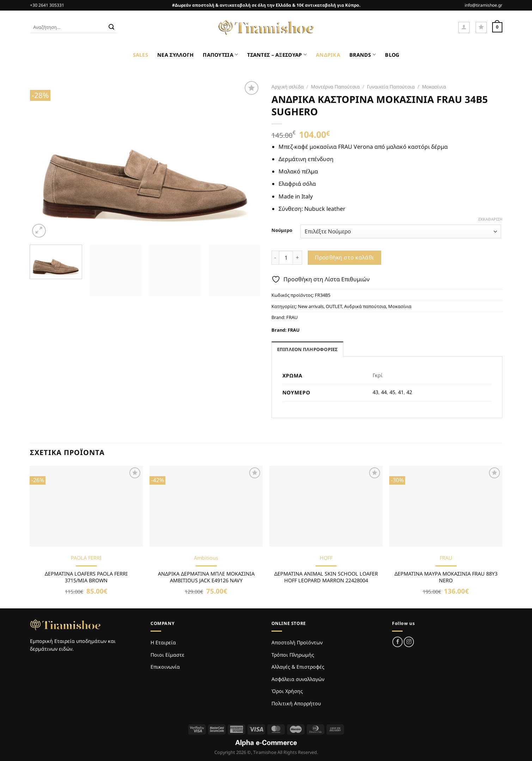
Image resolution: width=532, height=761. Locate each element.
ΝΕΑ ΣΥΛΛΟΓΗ (175, 55)
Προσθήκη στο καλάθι (344, 257)
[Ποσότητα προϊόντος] (286, 258)
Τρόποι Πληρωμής (293, 655)
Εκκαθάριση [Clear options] (490, 219)
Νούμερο (282, 231)
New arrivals (311, 306)
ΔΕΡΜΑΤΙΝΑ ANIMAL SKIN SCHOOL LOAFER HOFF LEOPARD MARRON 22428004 (326, 577)
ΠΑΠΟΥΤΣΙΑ (220, 54)
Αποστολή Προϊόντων (297, 642)
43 (375, 392)
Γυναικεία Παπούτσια (391, 87)
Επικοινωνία (165, 667)
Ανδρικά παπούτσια (365, 306)
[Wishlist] (481, 27)
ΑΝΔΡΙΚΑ (328, 55)
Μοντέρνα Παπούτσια (335, 87)
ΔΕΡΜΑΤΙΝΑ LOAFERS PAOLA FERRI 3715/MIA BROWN (86, 577)
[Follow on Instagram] (409, 642)
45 (392, 392)
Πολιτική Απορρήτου (296, 703)
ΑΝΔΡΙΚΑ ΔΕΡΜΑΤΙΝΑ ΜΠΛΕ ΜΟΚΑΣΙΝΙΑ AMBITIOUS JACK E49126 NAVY (206, 577)
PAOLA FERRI (86, 558)
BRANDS (363, 54)
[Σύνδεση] (464, 27)
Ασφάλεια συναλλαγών (298, 679)
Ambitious (206, 558)
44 (384, 392)
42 (409, 392)
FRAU (292, 317)
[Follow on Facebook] (398, 642)
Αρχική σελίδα (288, 87)
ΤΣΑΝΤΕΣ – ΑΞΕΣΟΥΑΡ (277, 54)
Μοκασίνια (434, 87)
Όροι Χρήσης (287, 691)
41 (401, 392)
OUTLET (334, 306)
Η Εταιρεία (163, 642)
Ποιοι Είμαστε (167, 655)
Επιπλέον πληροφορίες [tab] (307, 349)
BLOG (392, 55)
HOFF (326, 558)
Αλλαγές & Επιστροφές (298, 667)
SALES (140, 55)
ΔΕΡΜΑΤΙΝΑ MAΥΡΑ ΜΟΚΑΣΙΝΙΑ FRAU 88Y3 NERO (446, 577)
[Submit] (111, 27)
